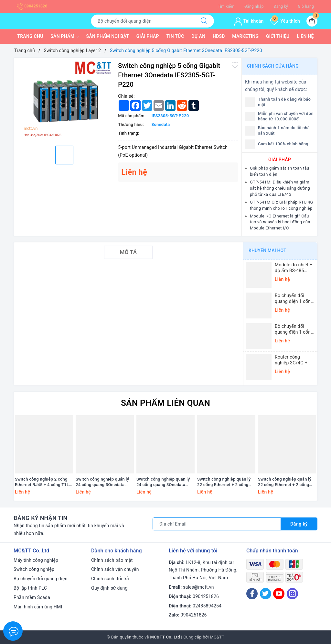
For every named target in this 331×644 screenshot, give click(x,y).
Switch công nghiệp (34, 569)
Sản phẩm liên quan (165, 403)
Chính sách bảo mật (112, 560)
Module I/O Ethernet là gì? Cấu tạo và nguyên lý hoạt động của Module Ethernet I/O (280, 222)
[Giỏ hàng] (312, 21)
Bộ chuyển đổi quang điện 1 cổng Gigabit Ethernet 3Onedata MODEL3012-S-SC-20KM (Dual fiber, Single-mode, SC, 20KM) (294, 299)
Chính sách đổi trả (110, 579)
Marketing (245, 36)
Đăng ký (281, 6)
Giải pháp (148, 36)
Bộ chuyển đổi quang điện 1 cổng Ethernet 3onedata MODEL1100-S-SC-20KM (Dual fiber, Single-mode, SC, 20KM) (294, 329)
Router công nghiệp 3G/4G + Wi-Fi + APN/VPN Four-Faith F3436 (293, 360)
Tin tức (175, 36)
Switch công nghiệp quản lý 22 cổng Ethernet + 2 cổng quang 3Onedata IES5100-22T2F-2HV (224, 482)
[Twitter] (266, 594)
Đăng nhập (254, 6)
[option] (64, 101)
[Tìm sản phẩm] (143, 21)
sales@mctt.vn (198, 587)
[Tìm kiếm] (204, 21)
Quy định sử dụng (109, 588)
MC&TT (217, 637)
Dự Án (198, 36)
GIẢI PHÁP (280, 160)
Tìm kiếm (226, 6)
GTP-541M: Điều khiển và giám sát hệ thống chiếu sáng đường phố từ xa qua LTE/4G (280, 188)
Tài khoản (249, 21)
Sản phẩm (65, 37)
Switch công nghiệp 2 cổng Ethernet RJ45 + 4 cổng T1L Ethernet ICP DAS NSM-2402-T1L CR (43, 482)
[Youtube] (279, 594)
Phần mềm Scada (32, 597)
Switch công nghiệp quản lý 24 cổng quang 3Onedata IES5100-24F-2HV (102, 482)
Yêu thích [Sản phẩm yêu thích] (285, 21)
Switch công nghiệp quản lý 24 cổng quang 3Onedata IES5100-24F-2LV (163, 482)
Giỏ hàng (306, 6)
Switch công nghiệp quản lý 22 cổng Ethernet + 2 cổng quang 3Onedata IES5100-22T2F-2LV (285, 482)
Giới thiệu (278, 36)
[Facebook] (252, 594)
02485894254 (207, 606)
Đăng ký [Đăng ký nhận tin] (299, 524)
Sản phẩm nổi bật (108, 36)
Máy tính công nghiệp (36, 560)
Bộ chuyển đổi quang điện (41, 579)
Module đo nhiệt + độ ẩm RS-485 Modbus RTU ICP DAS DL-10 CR (294, 268)
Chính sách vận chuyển (115, 569)
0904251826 (32, 6)
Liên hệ (305, 36)
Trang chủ (30, 36)
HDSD (219, 36)
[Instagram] (292, 594)
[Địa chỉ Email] (217, 524)
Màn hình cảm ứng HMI (38, 607)
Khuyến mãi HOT (267, 250)
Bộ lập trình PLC (30, 588)
